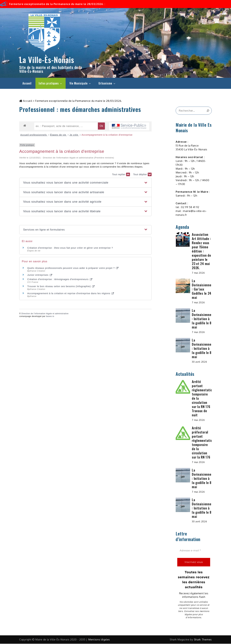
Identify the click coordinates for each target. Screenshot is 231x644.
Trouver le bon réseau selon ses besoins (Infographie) (61, 287)
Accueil (27, 83)
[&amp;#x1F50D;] (208, 111)
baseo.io (50, 317)
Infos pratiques (51, 83)
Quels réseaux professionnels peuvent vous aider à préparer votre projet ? (73, 268)
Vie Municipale (80, 83)
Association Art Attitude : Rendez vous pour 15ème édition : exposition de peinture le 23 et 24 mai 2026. (201, 251)
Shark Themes (203, 640)
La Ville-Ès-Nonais (47, 60)
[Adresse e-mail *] (194, 551)
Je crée (74, 135)
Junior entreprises (40, 275)
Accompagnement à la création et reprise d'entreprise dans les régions (71, 294)
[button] (85, 183)
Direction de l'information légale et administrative (45, 314)
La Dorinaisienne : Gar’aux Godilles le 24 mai (202, 289)
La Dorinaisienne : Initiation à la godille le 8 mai (202, 319)
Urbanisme (107, 83)
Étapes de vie (58, 135)
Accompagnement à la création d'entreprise (107, 135)
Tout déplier (142, 175)
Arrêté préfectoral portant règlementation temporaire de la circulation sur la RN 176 (203, 443)
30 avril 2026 (199, 362)
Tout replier (121, 175)
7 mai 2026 (198, 273)
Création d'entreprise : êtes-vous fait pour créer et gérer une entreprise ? (70, 248)
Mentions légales (99, 640)
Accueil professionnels (34, 135)
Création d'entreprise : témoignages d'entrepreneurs (60, 280)
